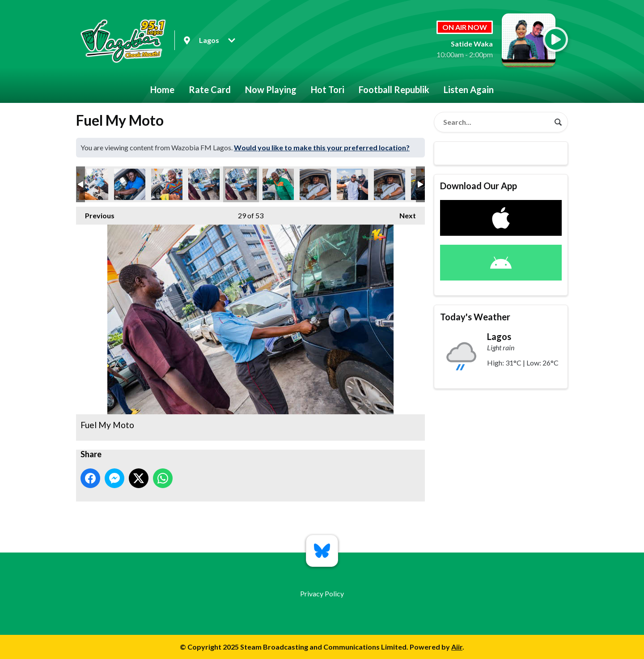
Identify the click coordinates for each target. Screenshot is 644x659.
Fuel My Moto (93, 184)
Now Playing (271, 89)
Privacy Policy (322, 593)
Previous (95, 213)
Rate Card (210, 89)
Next (403, 213)
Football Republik (394, 89)
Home (162, 89)
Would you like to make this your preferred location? (322, 147)
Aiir (457, 647)
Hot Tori (328, 89)
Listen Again (469, 89)
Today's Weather (475, 317)
